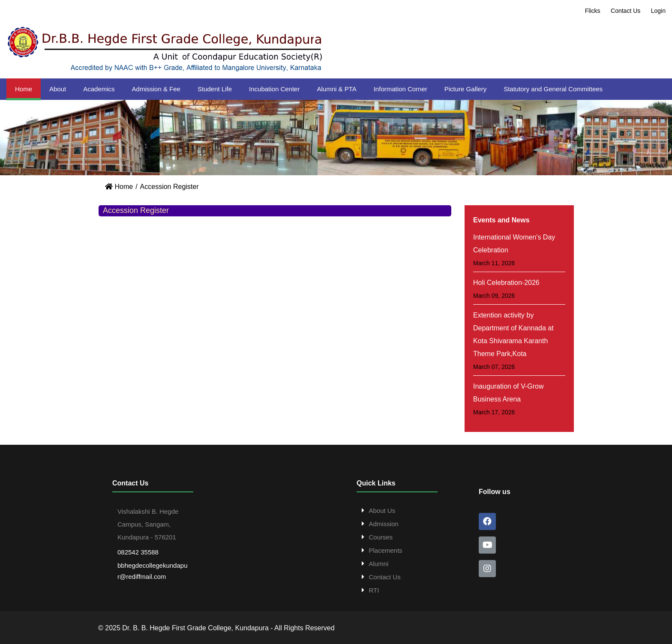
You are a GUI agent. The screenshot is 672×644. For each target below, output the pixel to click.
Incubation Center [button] (274, 89)
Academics (99, 89)
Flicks (593, 11)
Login (658, 11)
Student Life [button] (215, 89)
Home (24, 89)
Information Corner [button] (400, 89)
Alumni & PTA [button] (336, 89)
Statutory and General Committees (553, 89)
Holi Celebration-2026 (506, 283)
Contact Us (625, 11)
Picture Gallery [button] (465, 89)
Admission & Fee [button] (156, 89)
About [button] (58, 89)
